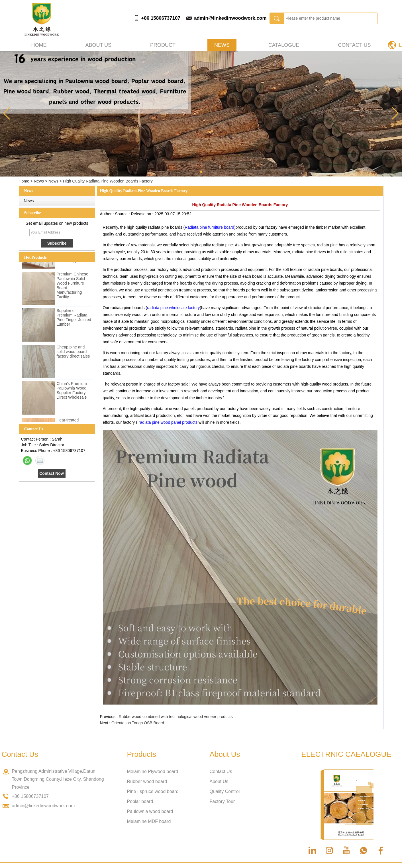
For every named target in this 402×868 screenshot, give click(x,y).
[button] (201, 172)
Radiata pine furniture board (209, 227)
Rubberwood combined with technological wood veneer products (176, 717)
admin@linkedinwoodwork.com (230, 18)
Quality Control (225, 791)
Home (39, 45)
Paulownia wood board (150, 811)
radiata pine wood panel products (168, 422)
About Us (219, 781)
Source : (123, 214)
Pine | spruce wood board (153, 791)
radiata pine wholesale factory (173, 308)
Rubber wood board (147, 781)
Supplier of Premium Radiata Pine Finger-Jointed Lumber (74, 319)
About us (98, 45)
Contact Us (354, 45)
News (222, 45)
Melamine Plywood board (153, 771)
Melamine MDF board (149, 821)
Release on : (143, 214)
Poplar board (140, 801)
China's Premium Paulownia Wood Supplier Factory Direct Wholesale (72, 392)
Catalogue (284, 45)
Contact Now (52, 473)
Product (163, 45)
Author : (108, 214)
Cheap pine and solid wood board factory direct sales (73, 353)
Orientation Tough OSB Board (138, 723)
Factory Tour (222, 801)
